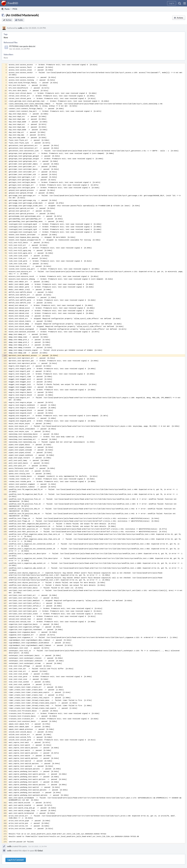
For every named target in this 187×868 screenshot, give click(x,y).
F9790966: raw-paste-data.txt (22, 46)
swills (20, 28)
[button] (185, 3)
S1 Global (39, 851)
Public (20, 20)
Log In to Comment (16, 860)
